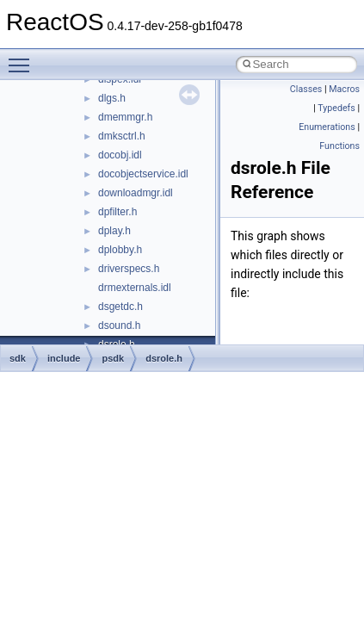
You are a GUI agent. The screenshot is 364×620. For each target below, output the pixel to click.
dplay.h (114, 231)
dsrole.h (164, 358)
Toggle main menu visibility (23, 58)
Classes (306, 89)
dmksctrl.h (122, 136)
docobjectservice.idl (143, 174)
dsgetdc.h (120, 307)
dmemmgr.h (125, 117)
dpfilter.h (117, 212)
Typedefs (336, 108)
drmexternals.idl (135, 288)
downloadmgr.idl (136, 193)
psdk (113, 358)
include (64, 358)
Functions (339, 146)
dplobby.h (120, 250)
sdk (18, 358)
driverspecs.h (129, 269)
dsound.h (119, 325)
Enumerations (327, 127)
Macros (344, 89)
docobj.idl (120, 155)
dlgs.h (112, 98)
